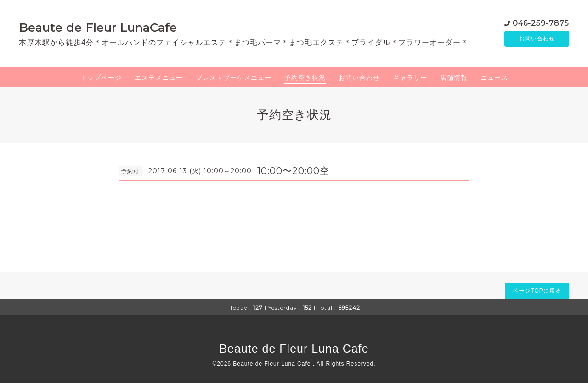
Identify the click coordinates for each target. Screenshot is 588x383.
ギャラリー (410, 78)
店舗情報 (454, 78)
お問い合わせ (537, 39)
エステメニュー (159, 78)
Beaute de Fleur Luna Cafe (294, 349)
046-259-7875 (541, 23)
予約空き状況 (305, 78)
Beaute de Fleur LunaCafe (98, 28)
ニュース (494, 78)
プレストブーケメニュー (234, 78)
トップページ (101, 78)
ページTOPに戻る (537, 291)
